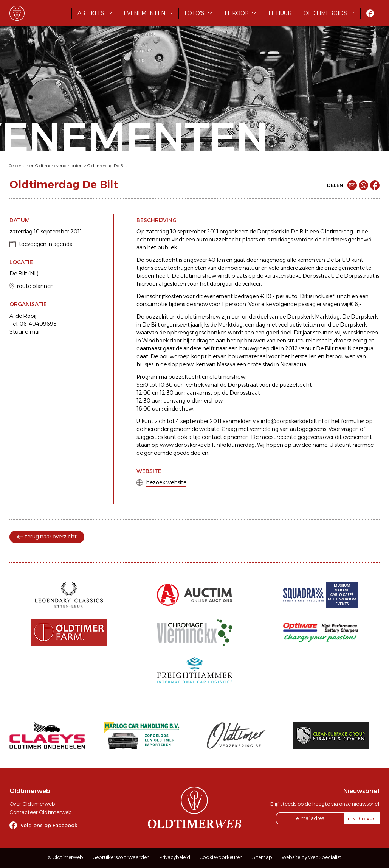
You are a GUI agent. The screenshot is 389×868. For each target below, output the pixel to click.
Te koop (236, 13)
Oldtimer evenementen (59, 166)
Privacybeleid (175, 857)
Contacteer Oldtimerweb (40, 812)
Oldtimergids (325, 13)
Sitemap (262, 857)
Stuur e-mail (25, 332)
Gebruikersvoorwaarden (121, 857)
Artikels (91, 13)
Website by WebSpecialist (312, 857)
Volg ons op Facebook (49, 825)
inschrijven (362, 818)
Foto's (194, 13)
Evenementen (144, 13)
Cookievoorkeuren (221, 857)
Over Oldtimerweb (32, 804)
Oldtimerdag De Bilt (107, 166)
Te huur (280, 13)
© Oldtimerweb (66, 857)
